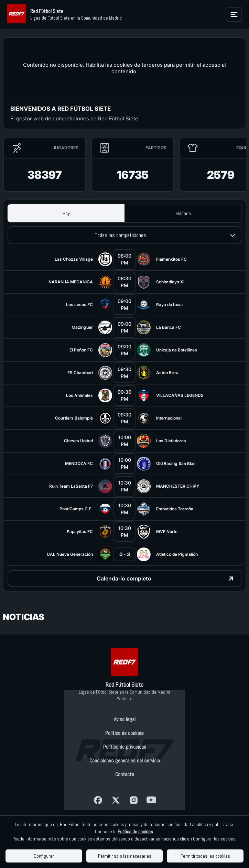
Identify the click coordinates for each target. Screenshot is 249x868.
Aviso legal (125, 719)
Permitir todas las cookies (205, 856)
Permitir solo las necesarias (125, 856)
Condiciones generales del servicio (125, 761)
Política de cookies (124, 733)
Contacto (125, 774)
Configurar (44, 856)
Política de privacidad (125, 747)
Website (125, 699)
